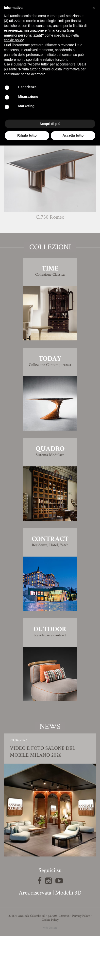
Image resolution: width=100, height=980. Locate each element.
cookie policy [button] (14, 40)
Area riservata (35, 937)
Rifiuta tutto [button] (27, 135)
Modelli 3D (68, 937)
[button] (94, 8)
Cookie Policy (50, 964)
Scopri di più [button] (50, 124)
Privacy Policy (81, 960)
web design (50, 972)
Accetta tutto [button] (73, 135)
